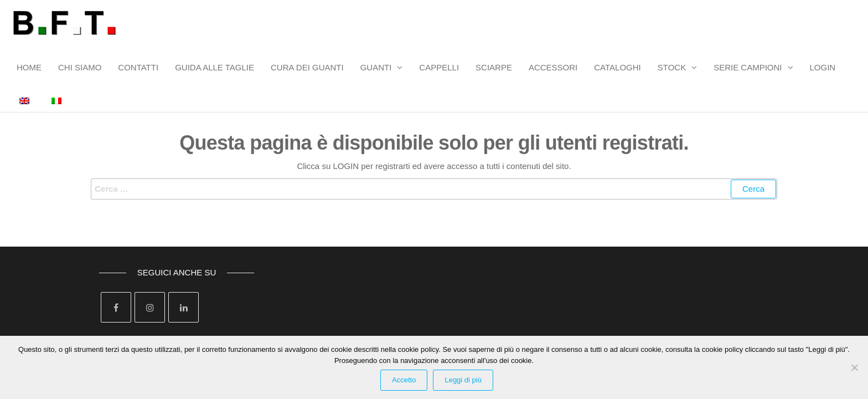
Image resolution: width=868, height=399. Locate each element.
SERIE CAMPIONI (748, 67)
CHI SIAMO (80, 67)
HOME (29, 67)
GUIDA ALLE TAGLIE (215, 67)
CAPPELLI (439, 67)
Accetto (404, 380)
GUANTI (376, 67)
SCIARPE (494, 67)
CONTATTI (138, 67)
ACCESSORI (553, 67)
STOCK (672, 67)
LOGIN (823, 67)
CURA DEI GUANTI (307, 67)
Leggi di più (463, 380)
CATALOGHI (617, 67)
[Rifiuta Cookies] (854, 367)
